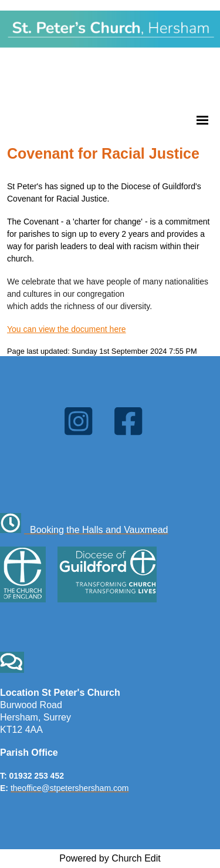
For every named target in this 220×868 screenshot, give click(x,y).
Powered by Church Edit (110, 858)
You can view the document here (67, 329)
